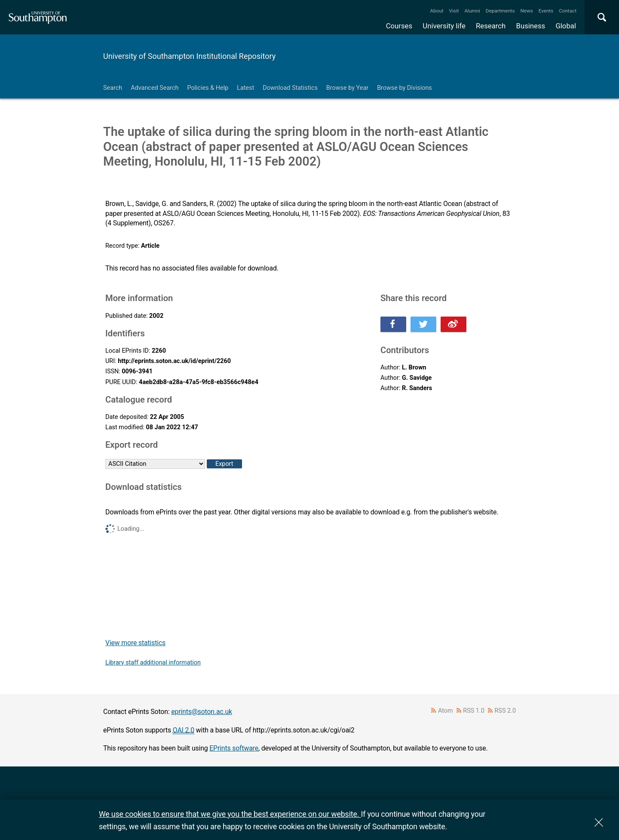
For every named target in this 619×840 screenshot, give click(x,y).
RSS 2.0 (506, 711)
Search (113, 88)
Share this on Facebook (393, 324)
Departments (500, 11)
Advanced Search (155, 88)
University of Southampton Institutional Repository (189, 56)
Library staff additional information (153, 663)
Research (491, 26)
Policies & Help (208, 88)
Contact (568, 11)
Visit (454, 11)
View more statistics (135, 643)
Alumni (472, 11)
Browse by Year (347, 88)
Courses (399, 26)
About (437, 11)
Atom (446, 711)
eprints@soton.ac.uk (202, 712)
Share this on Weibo (454, 324)
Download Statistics (290, 88)
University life (444, 26)
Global (566, 26)
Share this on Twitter (423, 324)
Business (531, 26)
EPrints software (234, 748)
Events (546, 11)
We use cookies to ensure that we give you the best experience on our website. (230, 814)
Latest (245, 88)
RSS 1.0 (474, 711)
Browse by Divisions (404, 88)
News (526, 11)
